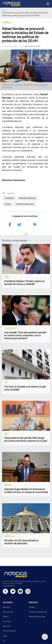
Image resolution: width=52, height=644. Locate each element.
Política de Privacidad (37, 617)
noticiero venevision (25, 204)
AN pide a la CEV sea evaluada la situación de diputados (21, 542)
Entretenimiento (9, 631)
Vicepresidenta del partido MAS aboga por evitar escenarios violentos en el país (26, 439)
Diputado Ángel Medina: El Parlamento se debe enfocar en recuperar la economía (26, 491)
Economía (7, 621)
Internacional (8, 612)
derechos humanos (27, 198)
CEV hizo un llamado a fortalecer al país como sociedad (25, 388)
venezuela (9, 198)
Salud (5, 636)
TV (4, 641)
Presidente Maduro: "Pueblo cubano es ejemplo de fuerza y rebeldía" (24, 283)
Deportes (7, 626)
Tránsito (32, 607)
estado (8, 204)
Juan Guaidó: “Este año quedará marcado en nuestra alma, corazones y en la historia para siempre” (25, 335)
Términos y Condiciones (38, 612)
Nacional (6, 607)
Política (4, 10)
